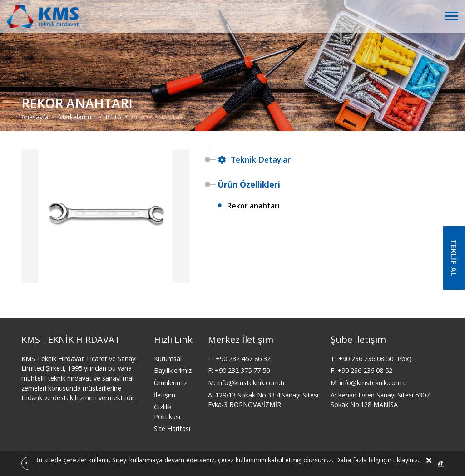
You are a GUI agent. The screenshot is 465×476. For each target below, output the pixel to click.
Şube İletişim (358, 340)
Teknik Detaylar (254, 159)
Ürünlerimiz (171, 383)
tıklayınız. (406, 461)
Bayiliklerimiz (173, 370)
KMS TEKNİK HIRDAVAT (71, 340)
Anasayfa (35, 117)
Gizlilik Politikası (167, 412)
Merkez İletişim (241, 340)
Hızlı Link (173, 340)
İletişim (165, 395)
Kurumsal (168, 359)
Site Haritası (172, 429)
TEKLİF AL (454, 258)
